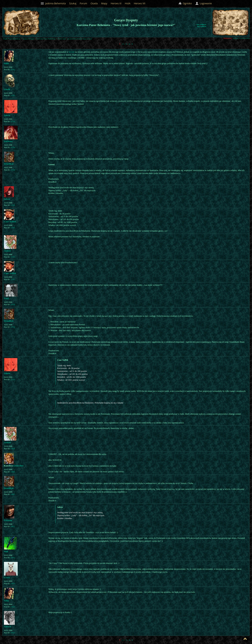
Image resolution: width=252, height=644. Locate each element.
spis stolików (201, 24)
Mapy (104, 3)
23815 (13, 558)
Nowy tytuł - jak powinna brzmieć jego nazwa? (75, 39)
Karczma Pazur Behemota (46, 39)
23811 (13, 526)
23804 (13, 449)
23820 (13, 607)
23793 (13, 228)
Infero (7, 199)
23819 (13, 584)
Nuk (6, 551)
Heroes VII (140, 3)
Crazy (7, 577)
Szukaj (73, 3)
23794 (13, 257)
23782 (13, 70)
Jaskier (7, 251)
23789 (13, 205)
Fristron (8, 520)
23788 (13, 170)
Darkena (8, 141)
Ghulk (7, 89)
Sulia (6, 63)
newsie (72, 52)
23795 (13, 279)
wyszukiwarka (244, 38)
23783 (13, 95)
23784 (13, 121)
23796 (13, 305)
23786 (13, 147)
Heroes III (116, 3)
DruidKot (9, 164)
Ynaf (6, 298)
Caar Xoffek (10, 222)
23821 (13, 633)
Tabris (7, 115)
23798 (13, 327)
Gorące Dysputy (29, 39)
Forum (83, 3)
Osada (94, 3)
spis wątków (202, 26)
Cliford (7, 627)
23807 (13, 494)
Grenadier (18, 466)
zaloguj (235, 38)
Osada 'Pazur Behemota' (12, 39)
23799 (13, 380)
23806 (13, 472)
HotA (128, 3)
